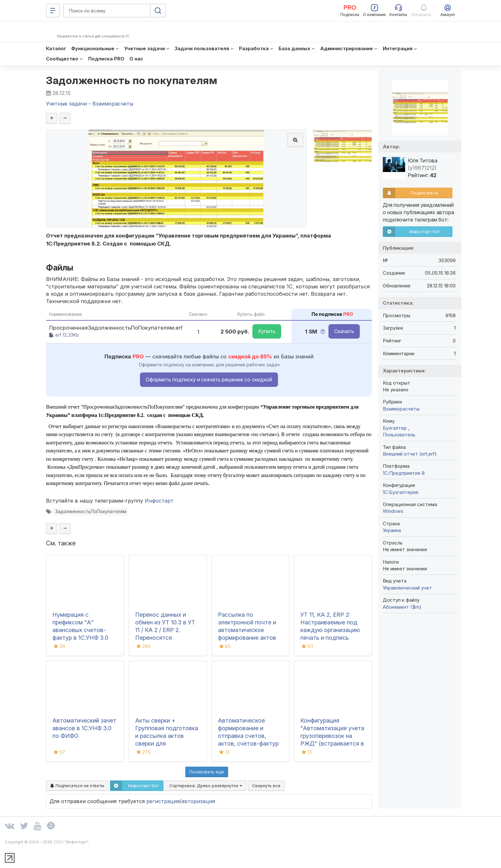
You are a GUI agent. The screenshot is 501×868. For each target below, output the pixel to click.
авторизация (204, 806)
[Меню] (53, 11)
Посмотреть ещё (207, 777)
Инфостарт (162, 505)
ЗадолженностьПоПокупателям (92, 516)
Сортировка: (206, 790)
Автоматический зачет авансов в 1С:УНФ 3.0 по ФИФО (84, 733)
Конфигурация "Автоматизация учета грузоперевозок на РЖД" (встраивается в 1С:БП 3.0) (332, 741)
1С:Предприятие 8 (404, 473)
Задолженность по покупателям (136, 81)
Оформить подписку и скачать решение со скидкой (209, 383)
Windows (393, 511)
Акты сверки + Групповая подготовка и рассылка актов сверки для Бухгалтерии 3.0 (167, 741)
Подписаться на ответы (77, 790)
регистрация (167, 806)
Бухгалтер (395, 428)
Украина (392, 530)
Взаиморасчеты (401, 409)
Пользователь (399, 435)
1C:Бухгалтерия (401, 492)
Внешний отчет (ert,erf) (410, 454)
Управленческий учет (407, 588)
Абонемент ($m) (402, 607)
